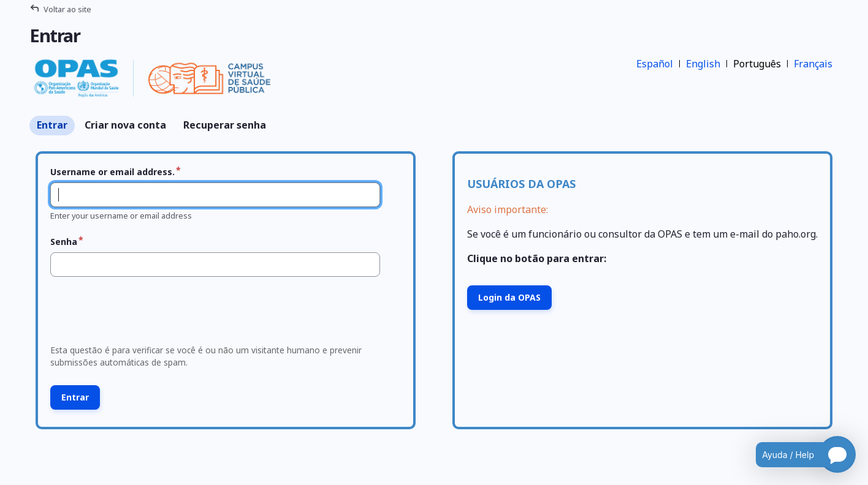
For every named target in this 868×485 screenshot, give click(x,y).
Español (655, 64)
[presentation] (139, 314)
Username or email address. (112, 172)
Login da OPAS (509, 297)
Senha (64, 242)
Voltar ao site (67, 9)
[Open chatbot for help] (797, 454)
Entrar (52, 125)
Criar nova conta (125, 125)
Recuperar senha (225, 125)
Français (813, 64)
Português (757, 64)
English (703, 64)
